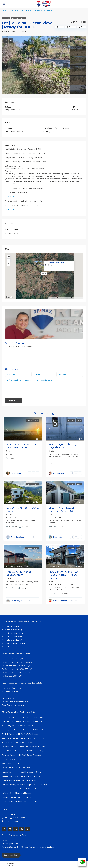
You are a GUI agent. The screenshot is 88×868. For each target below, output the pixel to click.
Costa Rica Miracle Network (13, 705)
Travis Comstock (17, 537)
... (49, 459)
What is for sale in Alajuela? (12, 626)
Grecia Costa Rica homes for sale (15, 702)
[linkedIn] (16, 829)
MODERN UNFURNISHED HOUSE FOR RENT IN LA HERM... (63, 575)
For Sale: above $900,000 (12, 676)
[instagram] (27, 829)
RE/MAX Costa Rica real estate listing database (36, 847)
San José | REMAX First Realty (14, 764)
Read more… (10, 197)
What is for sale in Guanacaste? (14, 633)
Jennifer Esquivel (15, 343)
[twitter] (10, 829)
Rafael (53, 439)
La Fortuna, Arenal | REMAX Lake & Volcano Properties (24, 747)
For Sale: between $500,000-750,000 (17, 669)
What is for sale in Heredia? (13, 637)
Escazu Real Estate (9, 698)
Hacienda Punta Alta (16, 501)
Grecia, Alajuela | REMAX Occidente (16, 768)
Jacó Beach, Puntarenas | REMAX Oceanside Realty (23, 721)
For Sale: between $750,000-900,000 (17, 673)
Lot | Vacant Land (14, 10)
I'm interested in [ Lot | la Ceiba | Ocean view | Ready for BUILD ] (44, 387)
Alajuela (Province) (12, 31)
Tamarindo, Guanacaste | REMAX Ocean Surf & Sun (22, 717)
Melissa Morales (59, 473)
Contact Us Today (11, 855)
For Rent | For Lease (10, 844)
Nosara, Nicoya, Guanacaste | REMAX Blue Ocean (22, 772)
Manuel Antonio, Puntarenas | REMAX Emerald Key (22, 751)
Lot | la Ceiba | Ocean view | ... (56, 262)
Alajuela (20, 132)
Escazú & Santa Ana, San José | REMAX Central (21, 743)
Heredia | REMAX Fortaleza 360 (14, 759)
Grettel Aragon (17, 601)
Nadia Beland (16, 473)
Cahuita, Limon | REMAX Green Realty (17, 797)
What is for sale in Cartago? (13, 630)
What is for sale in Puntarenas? (14, 643)
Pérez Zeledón (56, 566)
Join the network (11, 821)
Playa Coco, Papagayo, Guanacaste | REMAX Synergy (23, 738)
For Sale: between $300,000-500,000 (17, 666)
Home (4, 10)
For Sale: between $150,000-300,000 (17, 662)
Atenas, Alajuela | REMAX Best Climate (17, 726)
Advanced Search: (9, 847)
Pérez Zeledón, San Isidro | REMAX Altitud (19, 789)
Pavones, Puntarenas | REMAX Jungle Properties (21, 755)
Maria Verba (58, 537)
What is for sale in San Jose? (13, 647)
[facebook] (4, 829)
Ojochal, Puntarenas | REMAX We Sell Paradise (20, 734)
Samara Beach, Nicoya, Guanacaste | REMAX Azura (22, 776)
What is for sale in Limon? (12, 640)
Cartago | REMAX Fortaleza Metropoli (17, 793)
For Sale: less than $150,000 (13, 659)
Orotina (23, 31)
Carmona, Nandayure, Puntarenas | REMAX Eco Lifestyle (24, 785)
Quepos (53, 503)
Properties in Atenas (10, 691)
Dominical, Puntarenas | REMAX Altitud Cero (20, 801)
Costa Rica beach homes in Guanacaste (18, 695)
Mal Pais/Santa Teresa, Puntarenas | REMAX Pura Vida (23, 730)
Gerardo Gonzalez (60, 601)
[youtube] (22, 829)
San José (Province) (70, 566)
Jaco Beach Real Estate (11, 688)
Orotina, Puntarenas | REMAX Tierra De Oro (19, 780)
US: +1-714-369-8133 (13, 814)
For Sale (6, 18)
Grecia (25, 566)
